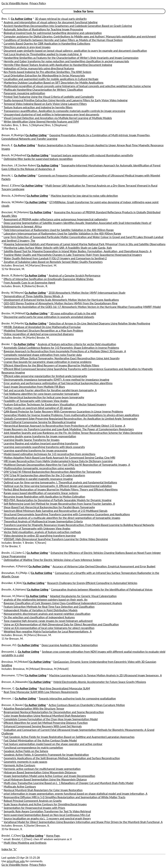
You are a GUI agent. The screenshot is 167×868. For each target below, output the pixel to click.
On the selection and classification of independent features (39, 617)
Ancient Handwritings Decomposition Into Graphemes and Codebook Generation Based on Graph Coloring (68, 26)
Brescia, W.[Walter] (13, 202)
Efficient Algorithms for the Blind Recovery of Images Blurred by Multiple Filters (52, 365)
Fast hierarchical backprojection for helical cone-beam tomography (44, 397)
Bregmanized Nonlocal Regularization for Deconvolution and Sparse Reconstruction (54, 712)
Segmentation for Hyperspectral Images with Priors (34, 808)
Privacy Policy (37, 3)
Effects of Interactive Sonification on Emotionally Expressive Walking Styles (49, 279)
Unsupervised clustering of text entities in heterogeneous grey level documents (52, 114)
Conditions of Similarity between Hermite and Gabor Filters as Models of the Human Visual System (63, 40)
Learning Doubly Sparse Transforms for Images (32, 440)
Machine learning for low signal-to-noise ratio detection (84, 196)
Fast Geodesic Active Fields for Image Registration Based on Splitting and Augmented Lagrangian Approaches (69, 737)
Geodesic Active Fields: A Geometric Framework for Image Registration (46, 755)
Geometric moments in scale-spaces (26, 762)
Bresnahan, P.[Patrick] (15, 566)
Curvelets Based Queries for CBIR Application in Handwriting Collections (47, 44)
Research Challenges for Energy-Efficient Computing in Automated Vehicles (92, 583)
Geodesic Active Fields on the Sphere (26, 751)
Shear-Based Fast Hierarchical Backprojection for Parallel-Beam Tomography (49, 507)
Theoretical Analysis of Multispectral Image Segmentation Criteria (43, 521)
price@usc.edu (16, 861)
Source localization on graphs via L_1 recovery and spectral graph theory (47, 818)
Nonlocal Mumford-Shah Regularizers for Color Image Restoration (43, 790)
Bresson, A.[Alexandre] (15, 682)
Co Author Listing (22, 19)
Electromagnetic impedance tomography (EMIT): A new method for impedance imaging (56, 380)
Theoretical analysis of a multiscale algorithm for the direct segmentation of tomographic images (62, 518)
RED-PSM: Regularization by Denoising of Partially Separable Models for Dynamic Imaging (58, 500)
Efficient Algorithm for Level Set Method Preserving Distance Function (46, 723)
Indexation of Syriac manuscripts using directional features (39, 68)
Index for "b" (9, 849)
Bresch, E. (7, 145)
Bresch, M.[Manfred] (14, 155)
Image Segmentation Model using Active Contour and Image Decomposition (49, 776)
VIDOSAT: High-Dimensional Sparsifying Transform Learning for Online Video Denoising (56, 539)
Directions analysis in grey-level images (27, 47)
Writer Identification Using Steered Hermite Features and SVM (41, 122)
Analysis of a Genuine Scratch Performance (75, 275)
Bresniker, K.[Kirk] (12, 583)
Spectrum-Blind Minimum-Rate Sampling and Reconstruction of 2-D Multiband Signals (56, 511)
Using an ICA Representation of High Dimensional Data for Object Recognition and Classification (61, 624)
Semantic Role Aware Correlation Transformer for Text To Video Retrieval (47, 811)
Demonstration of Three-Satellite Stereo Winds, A (34, 296)
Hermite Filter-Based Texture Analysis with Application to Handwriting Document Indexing (58, 65)
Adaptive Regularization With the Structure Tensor (34, 709)
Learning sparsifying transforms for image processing (36, 451)
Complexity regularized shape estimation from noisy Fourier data (43, 355)
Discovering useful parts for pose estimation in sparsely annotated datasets (49, 317)
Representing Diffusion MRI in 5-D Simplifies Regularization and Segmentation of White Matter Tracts (65, 797)
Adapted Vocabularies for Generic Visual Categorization (83, 596)
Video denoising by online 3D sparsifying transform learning (40, 536)
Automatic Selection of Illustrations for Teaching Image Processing (43, 29)
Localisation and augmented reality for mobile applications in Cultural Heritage (51, 79)
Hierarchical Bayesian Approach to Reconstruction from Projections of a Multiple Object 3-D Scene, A (64, 426)
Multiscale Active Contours (20, 787)
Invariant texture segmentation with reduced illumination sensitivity (92, 155)
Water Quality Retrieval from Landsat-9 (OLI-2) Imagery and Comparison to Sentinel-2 (55, 258)
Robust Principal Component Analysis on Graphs (33, 801)
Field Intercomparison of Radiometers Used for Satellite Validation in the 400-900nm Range (59, 230)
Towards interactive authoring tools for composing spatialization (77, 698)
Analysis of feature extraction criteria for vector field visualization (77, 344)
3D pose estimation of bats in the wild (73, 313)
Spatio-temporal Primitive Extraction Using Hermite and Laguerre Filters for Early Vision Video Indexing (66, 100)
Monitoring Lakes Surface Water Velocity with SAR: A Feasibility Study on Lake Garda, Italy (58, 248)
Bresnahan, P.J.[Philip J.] (16, 573)
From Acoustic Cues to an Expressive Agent (30, 283)
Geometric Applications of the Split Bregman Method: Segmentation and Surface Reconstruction (62, 758)
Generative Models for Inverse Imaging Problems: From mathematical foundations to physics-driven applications (71, 415)
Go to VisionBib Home (15, 3)
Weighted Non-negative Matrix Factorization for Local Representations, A (48, 632)
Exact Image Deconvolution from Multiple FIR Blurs (34, 387)
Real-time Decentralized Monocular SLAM (65, 688)
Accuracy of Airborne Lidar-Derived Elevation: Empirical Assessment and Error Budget (104, 566)
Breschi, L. (8, 175)
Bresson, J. (8, 698)
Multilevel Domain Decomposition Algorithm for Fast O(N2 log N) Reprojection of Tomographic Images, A (67, 465)
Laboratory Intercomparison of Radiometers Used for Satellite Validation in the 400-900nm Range (62, 234)
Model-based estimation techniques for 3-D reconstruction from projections (50, 454)
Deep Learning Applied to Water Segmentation (70, 645)
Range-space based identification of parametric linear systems (41, 493)
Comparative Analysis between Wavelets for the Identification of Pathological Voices (102, 590)
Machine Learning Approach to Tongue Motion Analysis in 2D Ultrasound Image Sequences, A (105, 675)
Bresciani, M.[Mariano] (15, 212)
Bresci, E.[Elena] (11, 186)
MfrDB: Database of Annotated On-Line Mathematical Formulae (42, 327)
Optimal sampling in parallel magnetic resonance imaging (38, 479)
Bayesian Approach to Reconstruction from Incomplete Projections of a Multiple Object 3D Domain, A (65, 351)
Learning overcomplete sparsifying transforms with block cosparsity (44, 447)
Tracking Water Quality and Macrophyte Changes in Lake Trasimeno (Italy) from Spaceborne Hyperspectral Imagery (73, 255)
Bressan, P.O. (9, 645)
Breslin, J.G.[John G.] (14, 553)
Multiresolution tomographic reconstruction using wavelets (39, 468)
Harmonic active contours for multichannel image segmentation (42, 769)
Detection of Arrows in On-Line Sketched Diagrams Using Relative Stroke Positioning (100, 323)
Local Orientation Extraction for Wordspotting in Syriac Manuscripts (44, 75)
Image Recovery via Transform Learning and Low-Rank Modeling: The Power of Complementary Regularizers (69, 429)
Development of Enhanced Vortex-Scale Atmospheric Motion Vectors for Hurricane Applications (61, 300)
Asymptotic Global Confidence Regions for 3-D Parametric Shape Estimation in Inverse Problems (61, 348)
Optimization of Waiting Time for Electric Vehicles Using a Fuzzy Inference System (53, 560)
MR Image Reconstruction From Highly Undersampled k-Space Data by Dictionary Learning (58, 461)
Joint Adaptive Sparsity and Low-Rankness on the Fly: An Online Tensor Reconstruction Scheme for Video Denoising (73, 433)
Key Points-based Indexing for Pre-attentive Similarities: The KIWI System (48, 72)
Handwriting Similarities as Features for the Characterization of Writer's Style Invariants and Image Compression (71, 58)
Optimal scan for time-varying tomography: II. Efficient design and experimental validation (58, 486)
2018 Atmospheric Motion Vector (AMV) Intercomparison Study (87, 293)
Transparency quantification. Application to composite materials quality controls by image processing (64, 111)
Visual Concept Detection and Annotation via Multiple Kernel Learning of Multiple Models (58, 118)
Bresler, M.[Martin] (13, 323)
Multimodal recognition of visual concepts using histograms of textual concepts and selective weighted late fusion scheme (77, 86)
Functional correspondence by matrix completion (33, 748)
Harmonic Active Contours (19, 765)
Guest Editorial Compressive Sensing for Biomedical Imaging (40, 422)
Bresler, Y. (7, 344)
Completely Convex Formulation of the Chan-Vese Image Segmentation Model (51, 719)
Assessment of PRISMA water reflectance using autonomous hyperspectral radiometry (56, 219)
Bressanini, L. (9, 652)
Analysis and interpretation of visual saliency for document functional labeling (51, 22)
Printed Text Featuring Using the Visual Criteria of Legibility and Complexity (49, 97)
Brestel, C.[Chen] (11, 836)
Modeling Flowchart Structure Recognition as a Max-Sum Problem (43, 331)
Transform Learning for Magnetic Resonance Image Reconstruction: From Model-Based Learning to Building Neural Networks (79, 525)
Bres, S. (6, 19)
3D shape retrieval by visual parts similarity (61, 19)
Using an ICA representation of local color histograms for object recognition (49, 628)
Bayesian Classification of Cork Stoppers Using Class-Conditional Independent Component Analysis (63, 603)
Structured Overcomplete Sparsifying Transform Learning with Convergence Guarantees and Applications (67, 514)
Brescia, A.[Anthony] (14, 196)
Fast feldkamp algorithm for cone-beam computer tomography (41, 394)
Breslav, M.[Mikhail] (14, 313)
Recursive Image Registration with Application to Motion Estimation (44, 497)
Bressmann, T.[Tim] (13, 675)
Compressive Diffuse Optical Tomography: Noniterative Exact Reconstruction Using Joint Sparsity (62, 358)
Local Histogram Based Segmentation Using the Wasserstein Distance (45, 779)
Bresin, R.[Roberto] (13, 275)
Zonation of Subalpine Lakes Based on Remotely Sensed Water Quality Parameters (53, 262)
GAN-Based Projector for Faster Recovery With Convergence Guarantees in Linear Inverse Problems (63, 412)
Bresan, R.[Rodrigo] (13, 135)
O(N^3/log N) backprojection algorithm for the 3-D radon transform (44, 475)
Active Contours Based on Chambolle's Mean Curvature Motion (87, 705)
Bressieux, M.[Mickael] (15, 662)
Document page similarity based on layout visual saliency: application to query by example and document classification (75, 51)
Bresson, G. (8, 688)
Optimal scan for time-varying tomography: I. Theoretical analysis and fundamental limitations (60, 482)
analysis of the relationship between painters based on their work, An (46, 600)
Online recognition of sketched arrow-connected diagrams (39, 334)
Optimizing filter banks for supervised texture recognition (38, 159)
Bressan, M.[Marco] (13, 596)
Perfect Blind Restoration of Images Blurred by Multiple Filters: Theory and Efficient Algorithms (61, 490)
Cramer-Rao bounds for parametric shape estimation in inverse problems (48, 362)
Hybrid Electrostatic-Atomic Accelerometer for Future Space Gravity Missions (100, 682)
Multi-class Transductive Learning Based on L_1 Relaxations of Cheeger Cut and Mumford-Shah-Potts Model (69, 783)
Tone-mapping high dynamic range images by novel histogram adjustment (48, 621)
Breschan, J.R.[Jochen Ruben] (19, 165)
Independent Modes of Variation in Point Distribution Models (41, 610)
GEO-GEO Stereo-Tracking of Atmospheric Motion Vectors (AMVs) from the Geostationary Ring (61, 303)
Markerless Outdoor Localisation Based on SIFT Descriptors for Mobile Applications (54, 83)
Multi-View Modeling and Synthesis (25, 843)
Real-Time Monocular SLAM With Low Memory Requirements (41, 692)
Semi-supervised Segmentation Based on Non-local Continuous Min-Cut (47, 815)
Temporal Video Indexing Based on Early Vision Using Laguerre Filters (45, 104)
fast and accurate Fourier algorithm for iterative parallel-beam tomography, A (50, 390)
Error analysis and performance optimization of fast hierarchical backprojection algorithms (58, 383)
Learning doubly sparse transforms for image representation (40, 436)
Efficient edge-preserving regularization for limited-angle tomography (45, 376)
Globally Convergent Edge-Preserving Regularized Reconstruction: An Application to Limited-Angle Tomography (71, 419)
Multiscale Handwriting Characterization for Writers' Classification (43, 90)
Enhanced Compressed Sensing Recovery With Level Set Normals (43, 726)
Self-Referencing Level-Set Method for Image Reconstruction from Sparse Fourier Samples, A (59, 504)
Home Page (53, 836)
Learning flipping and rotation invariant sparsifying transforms (41, 443)
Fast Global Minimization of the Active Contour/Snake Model (40, 740)
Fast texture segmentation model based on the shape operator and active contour (53, 744)
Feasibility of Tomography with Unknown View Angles (36, 401)
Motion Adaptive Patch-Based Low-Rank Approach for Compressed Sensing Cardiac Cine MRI (60, 458)
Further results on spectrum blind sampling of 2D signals (38, 408)
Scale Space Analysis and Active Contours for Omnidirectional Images (45, 804)
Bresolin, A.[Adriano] (14, 590)
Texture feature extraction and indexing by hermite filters (38, 107)
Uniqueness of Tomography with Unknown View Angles (37, 529)
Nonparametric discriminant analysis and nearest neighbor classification (47, 614)
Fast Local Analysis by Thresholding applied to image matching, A (43, 54)
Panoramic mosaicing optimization (24, 93)
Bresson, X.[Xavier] (13, 705)
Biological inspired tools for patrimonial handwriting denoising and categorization (53, 33)
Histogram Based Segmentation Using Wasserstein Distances (40, 772)
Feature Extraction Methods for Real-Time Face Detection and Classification (49, 607)
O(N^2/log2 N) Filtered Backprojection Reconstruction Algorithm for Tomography (53, 472)
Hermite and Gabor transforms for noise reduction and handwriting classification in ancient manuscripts (66, 61)
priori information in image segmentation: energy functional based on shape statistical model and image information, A (76, 794)
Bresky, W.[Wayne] (13, 293)
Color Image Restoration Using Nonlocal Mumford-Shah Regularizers (45, 716)
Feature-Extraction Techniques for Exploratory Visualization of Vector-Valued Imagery (55, 404)
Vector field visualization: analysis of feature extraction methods (42, 532)
